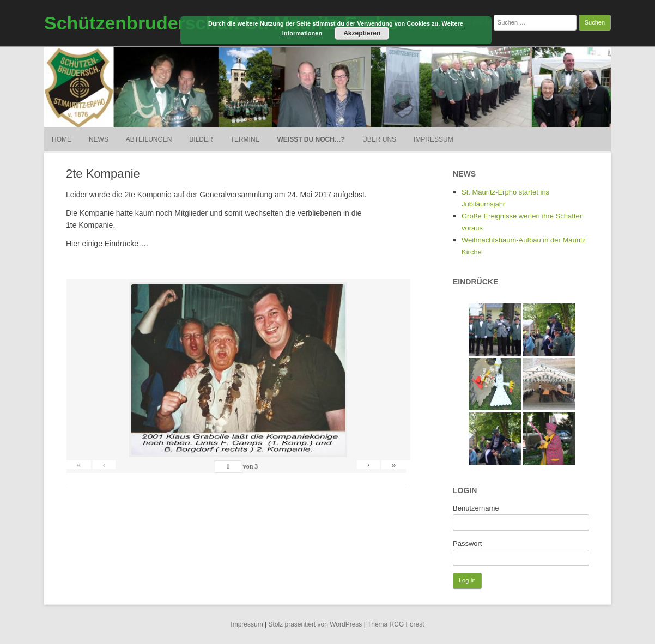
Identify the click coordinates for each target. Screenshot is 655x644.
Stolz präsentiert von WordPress (316, 624)
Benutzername (476, 508)
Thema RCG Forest (396, 624)
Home (62, 139)
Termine (245, 139)
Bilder (201, 139)
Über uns (379, 139)
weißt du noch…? (311, 139)
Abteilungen (149, 139)
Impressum (433, 139)
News (99, 139)
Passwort (467, 543)
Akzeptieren (362, 33)
